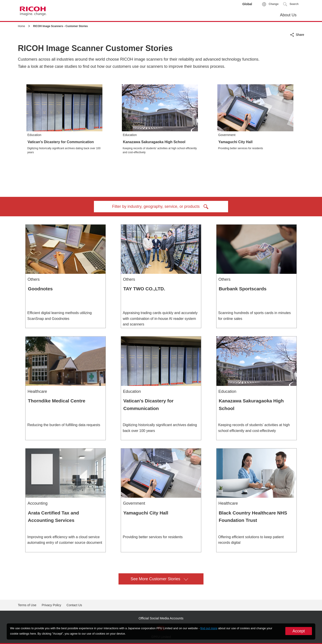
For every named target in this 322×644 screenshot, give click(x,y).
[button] (291, 4)
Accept (299, 631)
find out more (209, 628)
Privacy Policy (51, 605)
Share (300, 34)
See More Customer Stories (159, 579)
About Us (288, 15)
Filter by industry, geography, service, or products (161, 207)
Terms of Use (27, 605)
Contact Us (74, 605)
